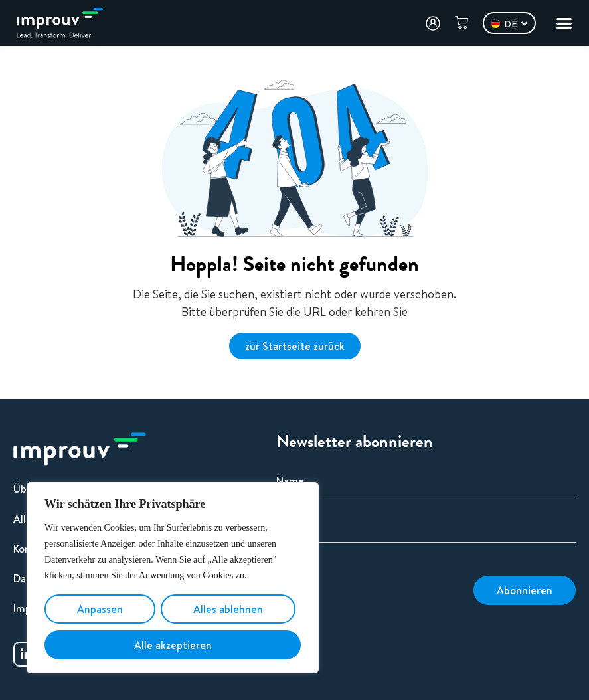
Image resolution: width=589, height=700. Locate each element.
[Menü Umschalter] (564, 23)
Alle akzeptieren (173, 645)
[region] (173, 578)
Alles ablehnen (228, 609)
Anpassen (100, 609)
